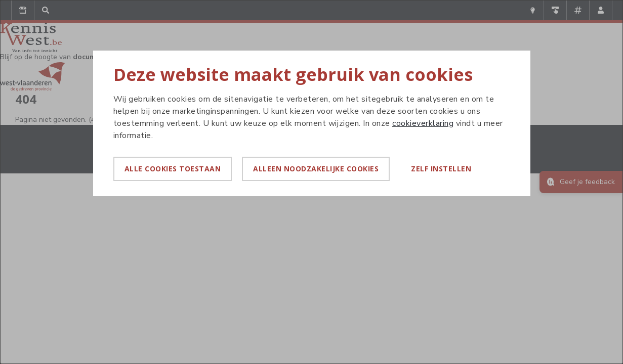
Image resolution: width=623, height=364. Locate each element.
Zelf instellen (441, 169)
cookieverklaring (423, 123)
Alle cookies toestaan (173, 169)
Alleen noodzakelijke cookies (316, 169)
